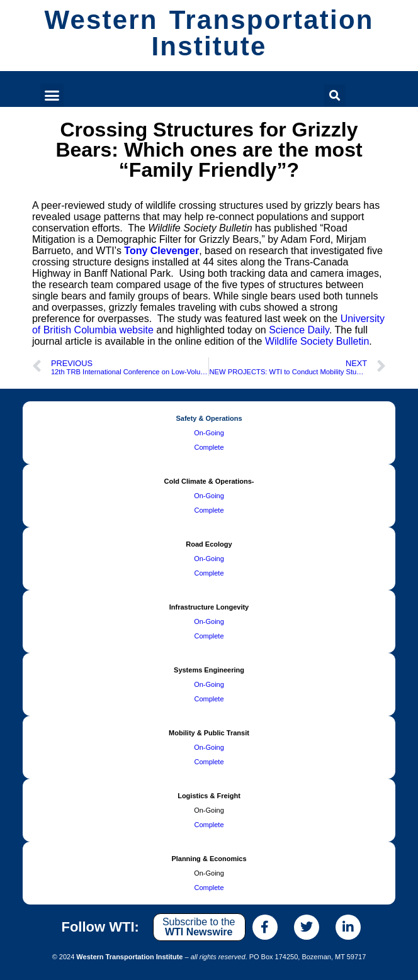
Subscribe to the (199, 927)
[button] (52, 96)
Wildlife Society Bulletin (317, 341)
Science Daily (299, 330)
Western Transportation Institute (209, 33)
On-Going (209, 433)
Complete (209, 447)
